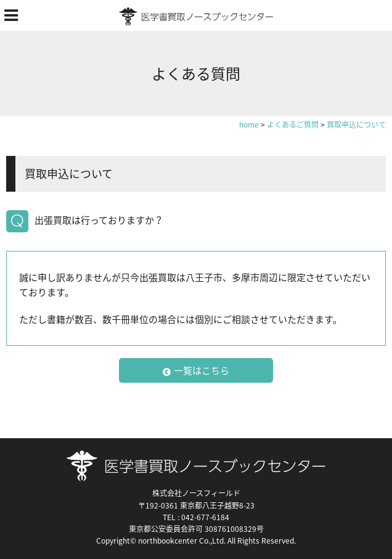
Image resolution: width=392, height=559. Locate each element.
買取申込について (69, 173)
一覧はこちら (196, 370)
